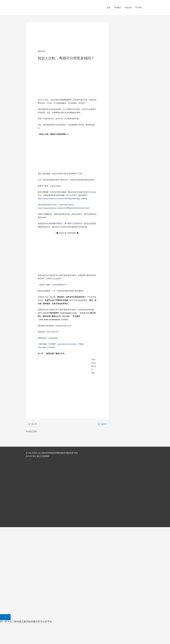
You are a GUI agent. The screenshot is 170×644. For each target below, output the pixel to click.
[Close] (5, 620)
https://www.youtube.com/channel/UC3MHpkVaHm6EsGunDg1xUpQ (65, 208)
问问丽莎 (117, 8)
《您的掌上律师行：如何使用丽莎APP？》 (55, 285)
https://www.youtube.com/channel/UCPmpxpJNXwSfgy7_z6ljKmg (64, 199)
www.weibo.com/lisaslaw (67, 344)
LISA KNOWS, (33, 453)
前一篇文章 (32, 424)
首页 (109, 8)
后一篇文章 (103, 424)
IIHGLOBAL (33, 457)
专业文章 (128, 8)
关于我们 (139, 8)
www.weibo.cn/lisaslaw (47, 348)
